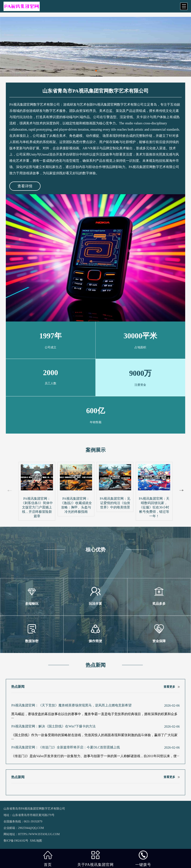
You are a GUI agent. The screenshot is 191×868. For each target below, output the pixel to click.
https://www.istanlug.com (39, 834)
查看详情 (25, 186)
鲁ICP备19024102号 (16, 841)
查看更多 (169, 687)
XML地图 (36, 841)
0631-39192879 (33, 822)
